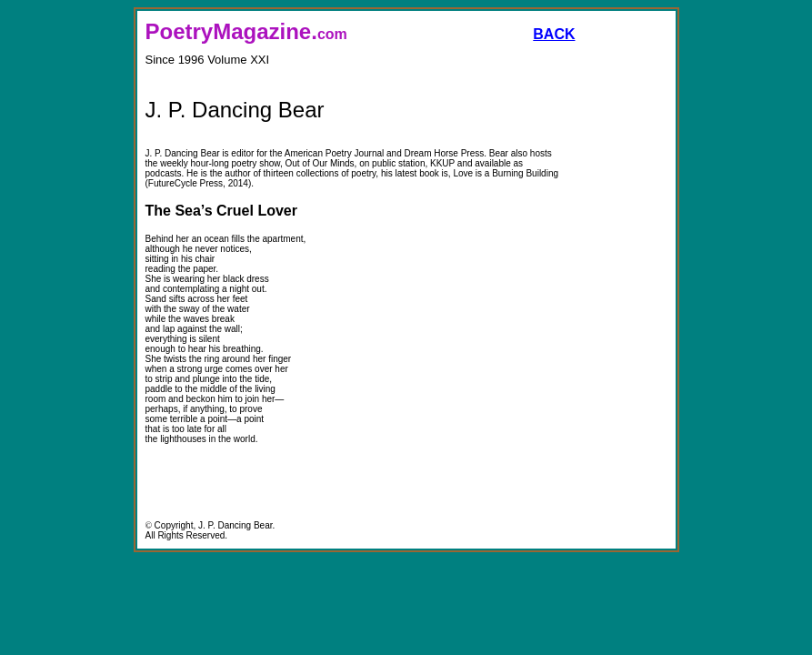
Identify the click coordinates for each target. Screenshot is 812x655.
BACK (554, 34)
